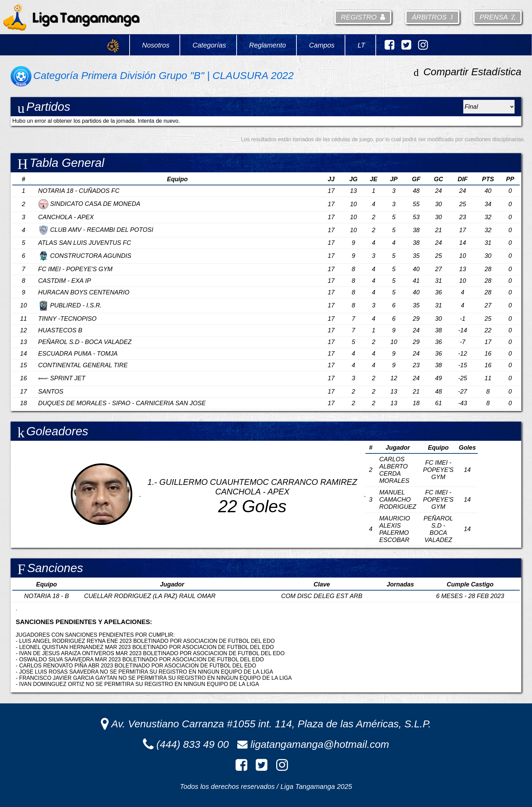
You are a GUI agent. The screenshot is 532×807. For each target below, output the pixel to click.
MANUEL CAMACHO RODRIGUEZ (398, 500)
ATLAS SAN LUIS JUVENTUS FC (85, 243)
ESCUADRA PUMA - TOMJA (78, 354)
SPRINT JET (62, 378)
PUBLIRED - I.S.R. (70, 305)
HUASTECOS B (60, 330)
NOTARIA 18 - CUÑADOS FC (79, 191)
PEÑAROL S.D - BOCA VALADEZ (85, 342)
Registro (363, 17)
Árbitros (432, 17)
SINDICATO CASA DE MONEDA (89, 204)
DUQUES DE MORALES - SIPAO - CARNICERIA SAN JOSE (122, 403)
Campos (322, 45)
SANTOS (51, 392)
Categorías (209, 45)
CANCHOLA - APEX (66, 217)
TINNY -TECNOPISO (68, 319)
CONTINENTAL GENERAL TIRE (83, 365)
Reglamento (267, 45)
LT (361, 45)
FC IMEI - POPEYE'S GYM (75, 269)
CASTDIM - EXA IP (65, 281)
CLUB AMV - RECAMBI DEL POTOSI (96, 230)
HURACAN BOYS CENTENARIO (84, 292)
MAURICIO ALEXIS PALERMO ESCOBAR (395, 529)
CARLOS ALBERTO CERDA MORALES (394, 470)
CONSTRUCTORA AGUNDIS (85, 256)
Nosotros (156, 45)
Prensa (497, 17)
